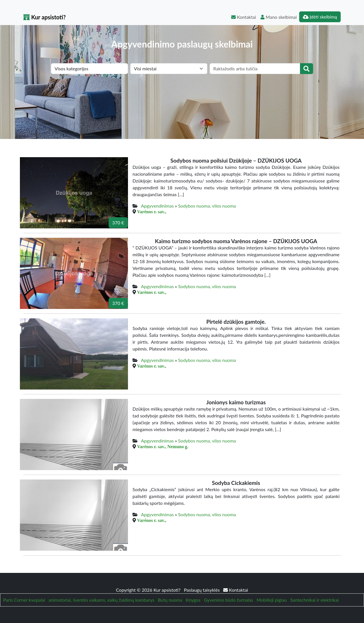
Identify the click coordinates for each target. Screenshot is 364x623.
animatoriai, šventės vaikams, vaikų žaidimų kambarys (102, 600)
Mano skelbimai (279, 17)
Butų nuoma (170, 600)
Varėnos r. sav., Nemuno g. (163, 446)
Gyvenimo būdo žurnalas (228, 600)
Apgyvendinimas (157, 206)
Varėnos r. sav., (152, 212)
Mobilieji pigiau (272, 600)
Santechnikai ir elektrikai (315, 600)
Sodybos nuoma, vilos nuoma (207, 206)
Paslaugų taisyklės (202, 590)
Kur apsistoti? (45, 17)
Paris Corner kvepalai (24, 600)
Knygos (193, 600)
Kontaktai (244, 17)
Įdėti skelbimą (320, 17)
